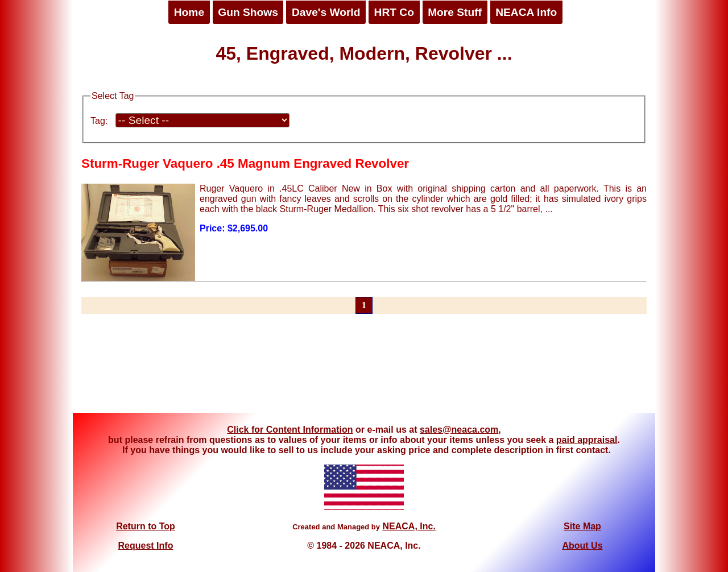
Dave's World (326, 12)
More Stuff (455, 12)
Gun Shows (248, 12)
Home (189, 12)
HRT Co (394, 12)
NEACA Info (526, 12)
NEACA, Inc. (409, 526)
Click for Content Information (290, 430)
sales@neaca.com (459, 430)
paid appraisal (587, 440)
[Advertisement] (364, 370)
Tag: (99, 121)
